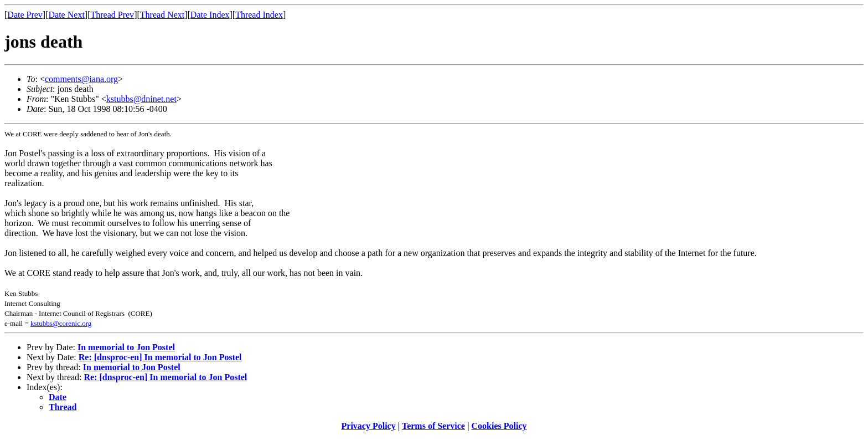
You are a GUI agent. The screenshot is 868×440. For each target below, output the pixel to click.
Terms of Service (433, 426)
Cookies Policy (499, 426)
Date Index (210, 15)
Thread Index (259, 15)
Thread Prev (112, 15)
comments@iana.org (81, 79)
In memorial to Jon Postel (126, 347)
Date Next (67, 15)
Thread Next (162, 15)
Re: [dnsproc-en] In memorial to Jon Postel (160, 357)
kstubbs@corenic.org (61, 323)
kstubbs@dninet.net (141, 99)
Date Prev (25, 15)
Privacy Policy (369, 426)
